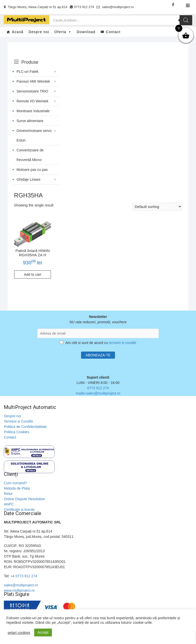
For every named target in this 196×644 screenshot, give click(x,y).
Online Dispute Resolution (24, 499)
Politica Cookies (16, 432)
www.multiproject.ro (19, 590)
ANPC (9, 504)
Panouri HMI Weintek (33, 81)
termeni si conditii (123, 343)
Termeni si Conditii (18, 421)
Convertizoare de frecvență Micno (30, 155)
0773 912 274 (82, 7)
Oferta (63, 32)
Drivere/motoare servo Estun (34, 135)
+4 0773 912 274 (24, 576)
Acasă (18, 32)
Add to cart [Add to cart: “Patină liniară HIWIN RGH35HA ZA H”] (33, 274)
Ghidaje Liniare (28, 179)
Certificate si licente (19, 510)
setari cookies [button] (19, 633)
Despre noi (39, 32)
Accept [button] (43, 632)
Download (86, 32)
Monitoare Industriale (33, 111)
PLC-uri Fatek (27, 72)
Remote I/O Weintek (32, 101)
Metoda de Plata (17, 488)
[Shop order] (157, 207)
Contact (113, 32)
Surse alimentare (30, 121)
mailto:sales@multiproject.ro (98, 393)
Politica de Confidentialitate (25, 427)
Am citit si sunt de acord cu (98, 343)
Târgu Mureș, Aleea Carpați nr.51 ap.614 (35, 7)
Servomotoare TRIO (32, 91)
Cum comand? (15, 483)
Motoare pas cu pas (32, 170)
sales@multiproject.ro (115, 7)
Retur (8, 494)
